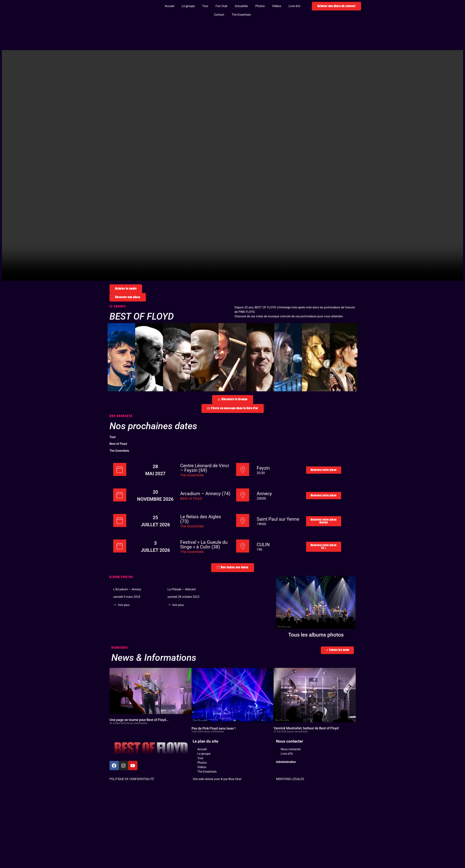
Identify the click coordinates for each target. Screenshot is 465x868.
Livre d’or (294, 6)
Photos (260, 6)
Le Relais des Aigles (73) (201, 536)
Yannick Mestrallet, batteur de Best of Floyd (306, 746)
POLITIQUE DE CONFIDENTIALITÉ (132, 797)
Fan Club (221, 6)
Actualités (241, 6)
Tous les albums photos (316, 652)
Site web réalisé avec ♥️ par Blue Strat (217, 797)
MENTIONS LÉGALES (290, 797)
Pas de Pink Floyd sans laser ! (214, 746)
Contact (219, 15)
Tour (205, 6)
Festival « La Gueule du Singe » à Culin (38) (204, 562)
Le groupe (188, 6)
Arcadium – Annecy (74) (205, 511)
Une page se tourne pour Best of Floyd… (139, 737)
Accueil (169, 6)
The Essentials (241, 15)
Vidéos (277, 6)
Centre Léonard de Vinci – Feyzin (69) (205, 485)
